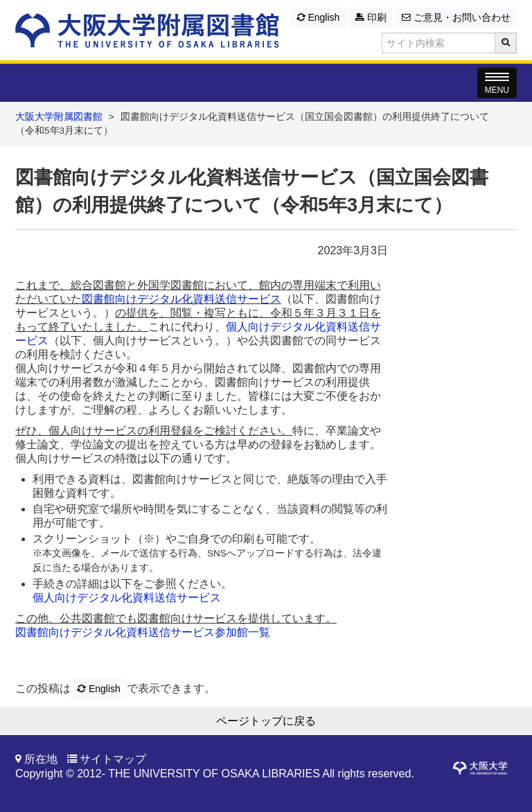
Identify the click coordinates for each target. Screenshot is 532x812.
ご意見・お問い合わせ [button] (456, 17)
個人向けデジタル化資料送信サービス (127, 598)
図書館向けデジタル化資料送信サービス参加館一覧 (143, 632)
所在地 (41, 759)
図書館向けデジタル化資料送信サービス (181, 299)
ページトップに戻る (266, 721)
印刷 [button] (371, 17)
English (318, 17)
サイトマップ (113, 759)
